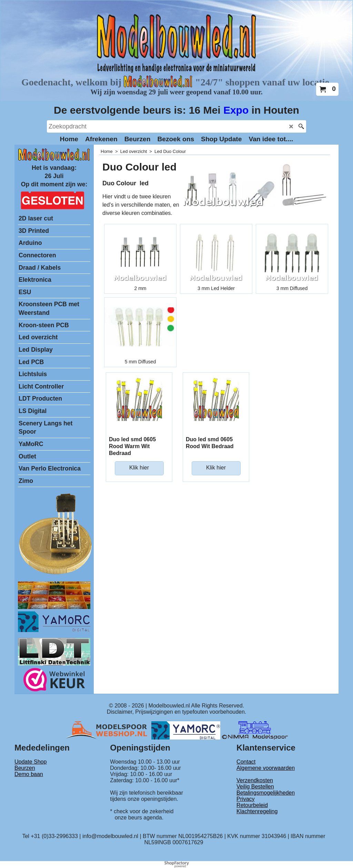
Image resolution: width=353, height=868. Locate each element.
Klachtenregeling (257, 811)
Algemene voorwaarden (266, 768)
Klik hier (139, 468)
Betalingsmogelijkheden (266, 793)
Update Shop (31, 762)
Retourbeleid (252, 805)
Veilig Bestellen (255, 787)
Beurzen (25, 768)
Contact (246, 762)
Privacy (245, 799)
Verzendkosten (255, 780)
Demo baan (29, 774)
